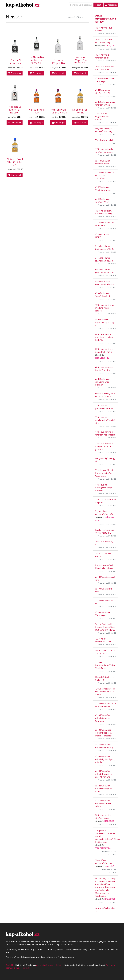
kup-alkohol (23, 5)
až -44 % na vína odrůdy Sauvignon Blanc (104, 789)
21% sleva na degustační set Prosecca (102, 117)
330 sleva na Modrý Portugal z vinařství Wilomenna (104, 473)
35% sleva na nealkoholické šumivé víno (105, 420)
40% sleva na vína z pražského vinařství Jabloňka (104, 337)
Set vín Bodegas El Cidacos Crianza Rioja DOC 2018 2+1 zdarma (105, 627)
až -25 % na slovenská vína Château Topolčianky (105, 175)
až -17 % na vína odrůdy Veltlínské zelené (103, 803)
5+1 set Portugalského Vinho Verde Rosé (105, 665)
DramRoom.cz (107, 851)
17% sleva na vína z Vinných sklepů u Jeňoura (104, 447)
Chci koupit (15, 73)
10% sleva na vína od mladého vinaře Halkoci (105, 308)
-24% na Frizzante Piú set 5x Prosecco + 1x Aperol (105, 692)
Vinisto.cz (101, 34)
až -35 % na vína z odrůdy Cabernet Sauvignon (103, 718)
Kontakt (9, 965)
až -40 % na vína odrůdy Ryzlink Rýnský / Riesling (105, 759)
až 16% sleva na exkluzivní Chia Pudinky (102, 382)
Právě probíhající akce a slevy (106, 19)
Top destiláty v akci (104, 140)
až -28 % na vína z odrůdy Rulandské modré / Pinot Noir (104, 733)
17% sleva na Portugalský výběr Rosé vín (104, 488)
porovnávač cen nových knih (49, 965)
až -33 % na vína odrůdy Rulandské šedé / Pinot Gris (103, 774)
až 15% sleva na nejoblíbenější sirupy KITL (105, 323)
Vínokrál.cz (101, 902)
